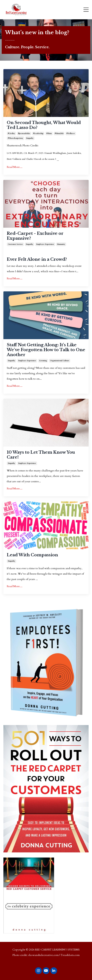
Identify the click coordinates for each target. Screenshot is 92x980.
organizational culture (60, 361)
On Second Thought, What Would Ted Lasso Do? (44, 125)
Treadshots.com (70, 955)
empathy (30, 138)
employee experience (45, 244)
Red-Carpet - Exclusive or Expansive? (35, 236)
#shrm (49, 133)
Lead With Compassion (32, 555)
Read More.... (15, 167)
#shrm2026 (59, 133)
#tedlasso (71, 133)
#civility (11, 133)
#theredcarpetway (15, 138)
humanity (61, 244)
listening (43, 361)
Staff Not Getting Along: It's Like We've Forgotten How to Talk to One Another (46, 350)
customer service (15, 244)
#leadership (38, 133)
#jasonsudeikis (24, 133)
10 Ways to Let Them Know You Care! (41, 455)
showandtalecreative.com (44, 955)
